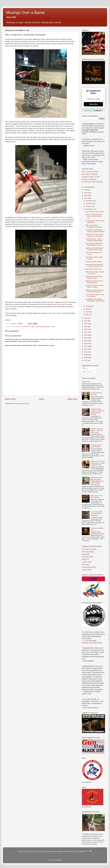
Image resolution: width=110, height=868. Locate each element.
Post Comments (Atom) (21, 404)
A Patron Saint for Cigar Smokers (96, 446)
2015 (86, 338)
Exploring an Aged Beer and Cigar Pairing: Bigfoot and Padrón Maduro (97, 480)
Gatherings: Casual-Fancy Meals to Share (94, 277)
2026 (86, 190)
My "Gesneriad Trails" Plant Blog (92, 182)
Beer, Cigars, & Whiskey (90, 174)
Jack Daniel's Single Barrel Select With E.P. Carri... (94, 244)
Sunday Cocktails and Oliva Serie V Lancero (94, 286)
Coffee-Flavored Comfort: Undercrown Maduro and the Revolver (98, 412)
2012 (86, 346)
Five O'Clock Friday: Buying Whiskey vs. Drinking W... (94, 235)
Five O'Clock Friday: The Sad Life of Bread (95, 273)
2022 (86, 318)
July (87, 309)
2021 (86, 321)
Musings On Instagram (89, 179)
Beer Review (86, 552)
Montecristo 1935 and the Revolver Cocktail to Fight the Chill (98, 463)
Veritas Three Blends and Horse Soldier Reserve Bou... (94, 216)
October (89, 206)
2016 (86, 335)
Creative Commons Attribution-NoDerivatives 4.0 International (68, 851)
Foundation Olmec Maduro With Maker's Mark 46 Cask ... (95, 301)
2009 (86, 355)
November (89, 203)
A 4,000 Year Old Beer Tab (96, 394)
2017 (86, 332)
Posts (86, 369)
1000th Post (86, 382)
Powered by (93, 111)
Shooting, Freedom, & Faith (91, 177)
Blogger (59, 860)
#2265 (89, 694)
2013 (86, 343)
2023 (86, 198)
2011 (86, 349)
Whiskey (85, 570)
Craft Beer (85, 557)
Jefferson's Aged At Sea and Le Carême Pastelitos (95, 291)
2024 (86, 195)
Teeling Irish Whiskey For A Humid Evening (94, 282)
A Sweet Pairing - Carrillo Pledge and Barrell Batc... (95, 240)
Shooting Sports (87, 567)
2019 (86, 327)
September (90, 209)
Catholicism (26, 327)
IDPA (84, 565)
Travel (53, 327)
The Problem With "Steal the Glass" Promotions (96, 514)
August (88, 306)
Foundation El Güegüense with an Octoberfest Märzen (95, 231)
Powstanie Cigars (44, 327)
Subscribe (93, 104)
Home (41, 399)
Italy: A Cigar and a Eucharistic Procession (94, 226)
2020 (86, 324)
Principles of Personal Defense (92, 643)
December (89, 201)
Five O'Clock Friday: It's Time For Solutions (95, 295)
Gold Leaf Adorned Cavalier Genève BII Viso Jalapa (94, 249)
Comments (87, 372)
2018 (86, 329)
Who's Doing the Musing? (90, 172)
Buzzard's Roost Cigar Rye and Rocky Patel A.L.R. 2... (95, 265)
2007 (86, 360)
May (87, 315)
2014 (86, 341)
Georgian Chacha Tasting (94, 262)
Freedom (85, 562)
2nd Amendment (87, 549)
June (88, 312)
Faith (83, 559)
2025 (86, 193)
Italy (37, 327)
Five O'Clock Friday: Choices (95, 212)
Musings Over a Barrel (25, 13)
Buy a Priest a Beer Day (93, 269)
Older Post (72, 399)
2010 (86, 352)
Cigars (33, 327)
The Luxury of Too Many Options (96, 496)
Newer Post (10, 399)
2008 (86, 357)
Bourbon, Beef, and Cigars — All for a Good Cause (97, 430)
